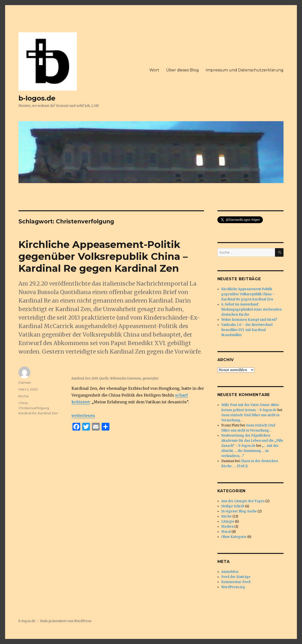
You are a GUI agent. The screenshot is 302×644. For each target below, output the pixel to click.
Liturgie (228, 521)
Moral (226, 532)
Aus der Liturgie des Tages (243, 501)
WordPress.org (233, 587)
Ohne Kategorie (234, 537)
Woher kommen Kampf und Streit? (249, 320)
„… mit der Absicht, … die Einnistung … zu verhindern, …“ (250, 451)
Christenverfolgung (34, 408)
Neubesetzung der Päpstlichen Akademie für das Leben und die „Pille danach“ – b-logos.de (252, 441)
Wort (154, 70)
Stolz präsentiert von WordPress (66, 621)
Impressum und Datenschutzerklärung (245, 70)
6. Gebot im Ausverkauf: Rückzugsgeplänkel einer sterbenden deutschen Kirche (251, 309)
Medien (227, 527)
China (23, 403)
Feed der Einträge (236, 577)
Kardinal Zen (48, 413)
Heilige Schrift (233, 506)
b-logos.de (37, 98)
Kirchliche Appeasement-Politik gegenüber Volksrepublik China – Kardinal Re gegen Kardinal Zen (103, 256)
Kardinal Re (27, 413)
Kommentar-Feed (236, 582)
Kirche (24, 396)
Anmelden (230, 572)
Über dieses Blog (182, 70)
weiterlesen (83, 415)
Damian (25, 382)
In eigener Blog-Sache (239, 511)
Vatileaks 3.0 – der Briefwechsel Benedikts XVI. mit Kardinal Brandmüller (247, 330)
